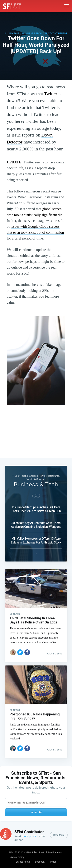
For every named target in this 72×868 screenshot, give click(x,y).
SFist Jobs (31, 852)
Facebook (39, 862)
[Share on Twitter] (20, 652)
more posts (29, 836)
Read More (59, 835)
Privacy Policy (17, 857)
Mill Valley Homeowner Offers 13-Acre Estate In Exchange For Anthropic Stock (36, 540)
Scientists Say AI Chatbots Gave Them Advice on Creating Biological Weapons (36, 525)
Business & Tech (32, 33)
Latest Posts (23, 862)
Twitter (51, 94)
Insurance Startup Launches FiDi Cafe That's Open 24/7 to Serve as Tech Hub (36, 509)
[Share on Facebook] (27, 652)
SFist (12, 852)
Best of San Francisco (51, 852)
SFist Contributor (56, 33)
